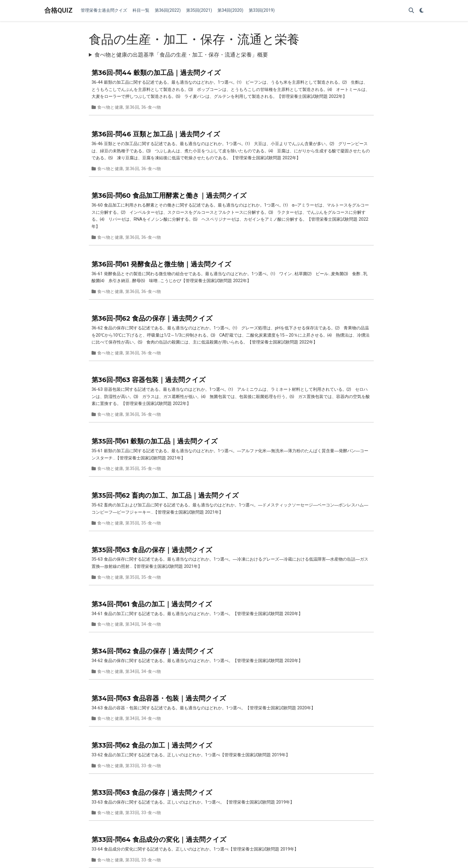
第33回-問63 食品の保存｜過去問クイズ (152, 792)
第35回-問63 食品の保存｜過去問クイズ (152, 550)
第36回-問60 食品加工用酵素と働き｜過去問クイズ (169, 195)
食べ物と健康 (110, 107)
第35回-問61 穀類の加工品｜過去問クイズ (155, 441)
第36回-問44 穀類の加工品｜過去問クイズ (156, 73)
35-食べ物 (151, 468)
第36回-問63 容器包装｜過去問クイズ (149, 380)
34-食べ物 (151, 624)
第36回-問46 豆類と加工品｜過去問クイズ (156, 134)
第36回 (132, 107)
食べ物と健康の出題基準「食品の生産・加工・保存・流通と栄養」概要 (181, 55)
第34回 (132, 624)
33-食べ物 (151, 766)
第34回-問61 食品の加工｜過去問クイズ (152, 604)
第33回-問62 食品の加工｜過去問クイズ (152, 745)
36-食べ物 (151, 107)
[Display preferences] (422, 11)
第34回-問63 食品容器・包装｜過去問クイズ (159, 698)
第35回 (132, 468)
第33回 (132, 766)
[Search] (411, 11)
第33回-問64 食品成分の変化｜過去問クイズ (159, 839)
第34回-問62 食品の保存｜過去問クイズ (152, 651)
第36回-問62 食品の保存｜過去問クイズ (152, 318)
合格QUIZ (58, 10)
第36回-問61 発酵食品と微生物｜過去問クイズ (161, 264)
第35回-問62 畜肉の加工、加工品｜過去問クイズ (165, 495)
